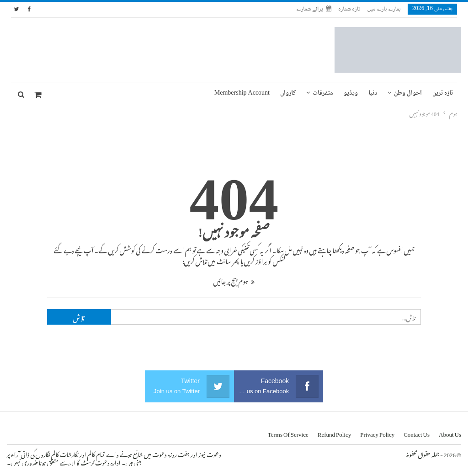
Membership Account (242, 93)
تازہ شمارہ (349, 9)
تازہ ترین (443, 93)
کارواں (288, 93)
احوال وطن (408, 93)
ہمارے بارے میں (384, 9)
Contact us (417, 433)
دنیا (373, 93)
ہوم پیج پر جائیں (234, 280)
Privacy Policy (377, 433)
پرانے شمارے (314, 9)
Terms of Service (288, 433)
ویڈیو (351, 93)
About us (450, 433)
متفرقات (323, 93)
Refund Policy (335, 433)
